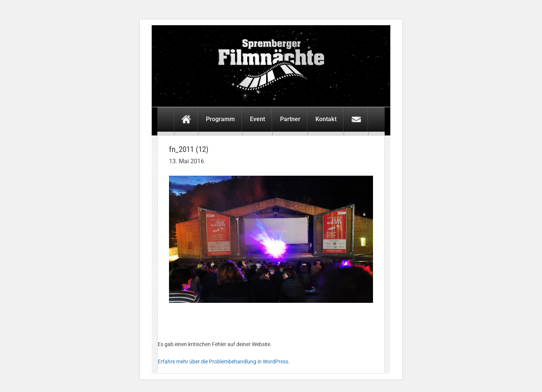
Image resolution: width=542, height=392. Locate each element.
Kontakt (326, 119)
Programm (220, 119)
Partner (290, 119)
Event (257, 119)
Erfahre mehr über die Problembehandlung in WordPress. (224, 362)
